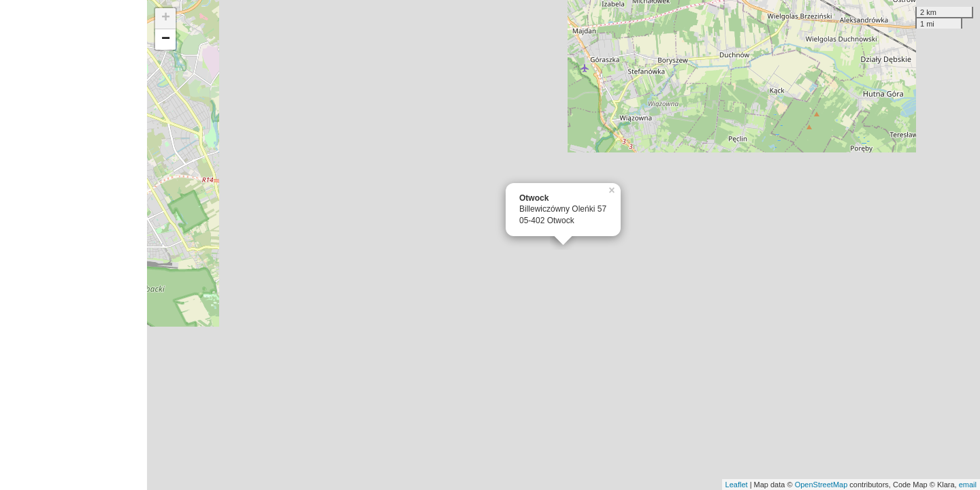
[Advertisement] (73, 245)
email (968, 485)
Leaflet (737, 485)
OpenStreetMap (821, 485)
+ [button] (166, 18)
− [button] (166, 39)
